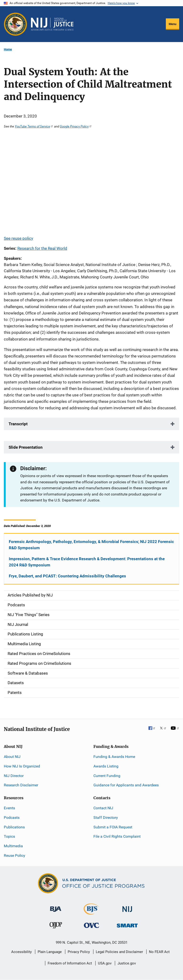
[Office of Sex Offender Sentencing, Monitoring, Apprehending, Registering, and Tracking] (127, 924)
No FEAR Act (159, 952)
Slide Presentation (26, 447)
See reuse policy (18, 238)
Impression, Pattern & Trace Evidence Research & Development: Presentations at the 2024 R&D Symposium (87, 562)
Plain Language (50, 952)
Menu (173, 24)
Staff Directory (106, 818)
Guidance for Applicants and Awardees (126, 785)
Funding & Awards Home (114, 757)
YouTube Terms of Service (34, 126)
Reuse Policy (15, 855)
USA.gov (105, 963)
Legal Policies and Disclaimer (119, 952)
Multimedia (13, 846)
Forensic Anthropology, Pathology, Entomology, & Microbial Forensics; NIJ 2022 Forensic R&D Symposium (91, 545)
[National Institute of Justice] (127, 907)
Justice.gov (127, 963)
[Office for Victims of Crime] (91, 925)
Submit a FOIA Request (113, 827)
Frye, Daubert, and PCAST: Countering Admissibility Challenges (67, 576)
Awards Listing (106, 766)
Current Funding (107, 776)
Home (8, 49)
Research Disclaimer (21, 785)
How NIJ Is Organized (22, 766)
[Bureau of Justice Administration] (56, 907)
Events (9, 808)
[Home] (52, 24)
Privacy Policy (79, 952)
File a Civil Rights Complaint (117, 836)
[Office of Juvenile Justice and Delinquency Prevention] (56, 926)
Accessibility (21, 952)
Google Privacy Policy (76, 126)
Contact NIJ (103, 808)
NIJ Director (14, 776)
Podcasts (12, 818)
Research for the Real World (42, 248)
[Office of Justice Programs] (15, 24)
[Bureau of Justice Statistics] (91, 913)
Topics (9, 836)
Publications (14, 827)
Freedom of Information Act (70, 963)
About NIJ (12, 757)
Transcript (18, 424)
